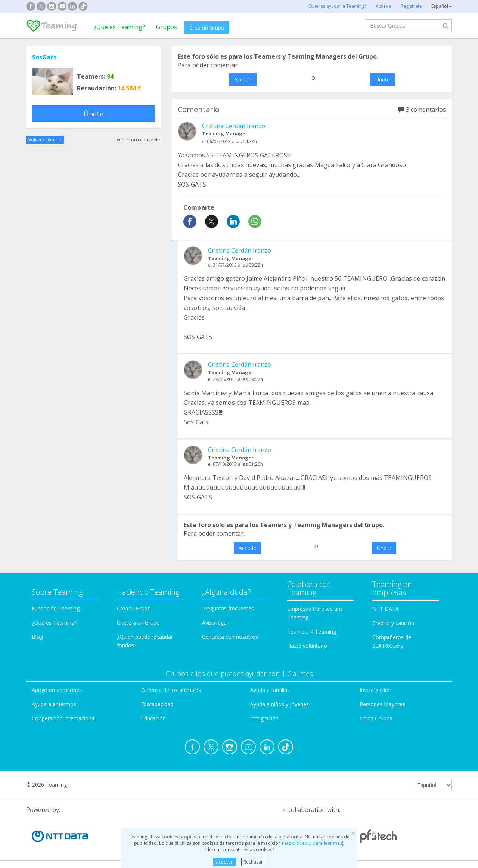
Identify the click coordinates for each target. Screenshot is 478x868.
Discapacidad (157, 704)
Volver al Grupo (45, 140)
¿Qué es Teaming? (119, 27)
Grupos (167, 27)
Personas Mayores (382, 704)
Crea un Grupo (207, 27)
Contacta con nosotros (230, 637)
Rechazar (253, 862)
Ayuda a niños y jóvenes (280, 704)
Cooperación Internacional (64, 718)
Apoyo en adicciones (57, 690)
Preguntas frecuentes (228, 608)
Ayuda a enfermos (54, 704)
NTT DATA (386, 609)
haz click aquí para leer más (313, 843)
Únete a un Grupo (138, 623)
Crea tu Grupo (134, 608)
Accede (243, 79)
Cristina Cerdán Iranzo (234, 126)
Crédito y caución (393, 623)
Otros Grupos (376, 718)
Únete (94, 114)
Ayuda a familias (270, 690)
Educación (153, 718)
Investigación (375, 690)
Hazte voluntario (307, 646)
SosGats (44, 57)
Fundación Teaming (56, 608)
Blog (37, 637)
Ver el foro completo (139, 140)
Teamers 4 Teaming (312, 632)
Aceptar (224, 862)
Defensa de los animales (171, 690)
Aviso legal (215, 623)
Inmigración (264, 718)
